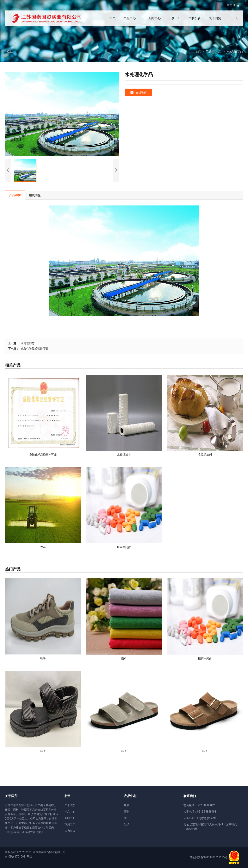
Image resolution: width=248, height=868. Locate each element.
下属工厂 (70, 824)
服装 (127, 805)
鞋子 (127, 824)
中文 (230, 5)
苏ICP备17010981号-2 (18, 857)
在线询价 (138, 93)
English (239, 5)
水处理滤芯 (28, 343)
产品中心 (70, 812)
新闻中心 (70, 818)
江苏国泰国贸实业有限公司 (49, 852)
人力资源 (70, 831)
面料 (127, 812)
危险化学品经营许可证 (34, 349)
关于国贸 (70, 805)
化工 (127, 818)
